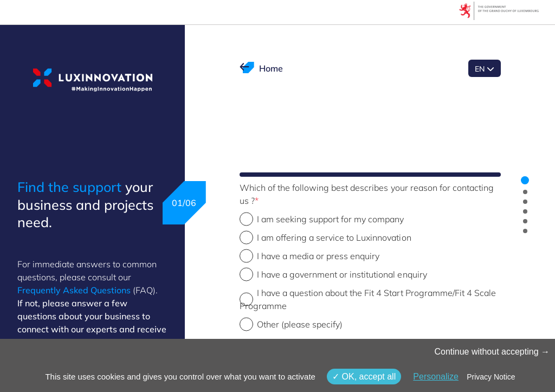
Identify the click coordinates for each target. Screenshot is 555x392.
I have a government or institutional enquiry (342, 274)
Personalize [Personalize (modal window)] (436, 377)
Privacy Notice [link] (491, 377)
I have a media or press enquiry (318, 256)
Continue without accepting (492, 352)
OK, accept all (364, 377)
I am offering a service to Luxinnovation (334, 237)
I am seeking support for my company (331, 219)
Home (271, 68)
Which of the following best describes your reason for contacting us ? (367, 194)
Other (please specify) (300, 324)
